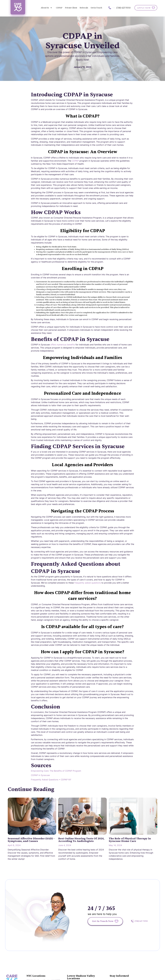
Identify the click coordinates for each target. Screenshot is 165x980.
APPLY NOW (144, 8)
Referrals (84, 8)
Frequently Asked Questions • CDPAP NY (51, 780)
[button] (46, 8)
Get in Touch (96, 8)
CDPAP (59, 8)
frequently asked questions (88, 583)
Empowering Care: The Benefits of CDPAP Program (56, 771)
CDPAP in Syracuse (40, 775)
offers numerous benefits (63, 345)
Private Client (71, 8)
